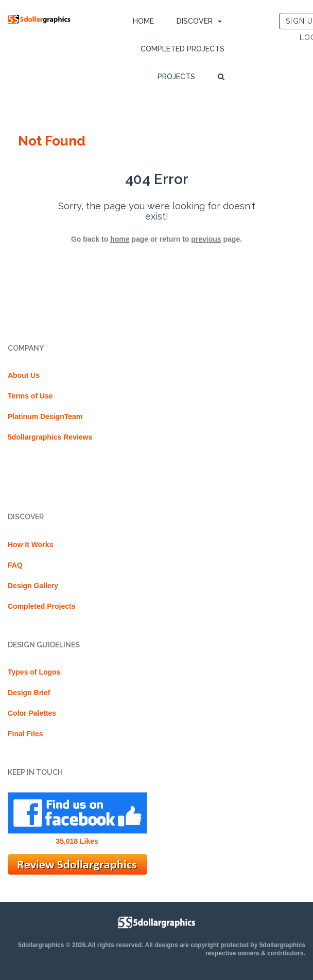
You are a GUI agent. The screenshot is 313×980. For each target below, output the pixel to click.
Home (143, 21)
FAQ (15, 565)
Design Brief (29, 693)
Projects (176, 77)
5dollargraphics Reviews (50, 437)
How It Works (30, 545)
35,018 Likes (77, 841)
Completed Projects (182, 49)
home (120, 239)
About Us (24, 375)
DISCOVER (195, 21)
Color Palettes (32, 713)
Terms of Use (30, 396)
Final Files (25, 734)
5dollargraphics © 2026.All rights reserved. (81, 945)
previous (206, 239)
